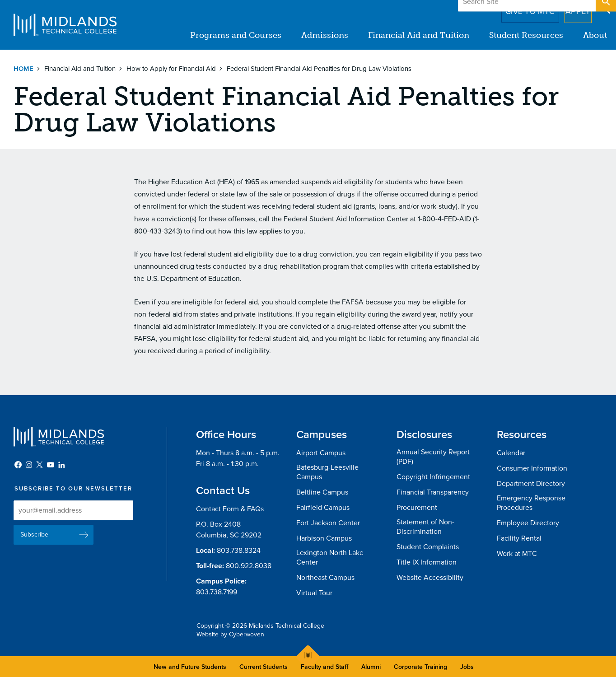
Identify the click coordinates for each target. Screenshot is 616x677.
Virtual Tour (314, 593)
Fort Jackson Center (328, 523)
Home (23, 69)
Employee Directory (528, 523)
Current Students (264, 667)
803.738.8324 (239, 551)
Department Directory (531, 484)
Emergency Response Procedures (531, 503)
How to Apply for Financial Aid (171, 69)
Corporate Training (420, 667)
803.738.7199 (217, 592)
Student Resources (526, 35)
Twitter (40, 465)
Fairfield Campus (323, 508)
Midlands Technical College (65, 25)
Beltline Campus (322, 492)
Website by (230, 634)
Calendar (511, 453)
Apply (572, 9)
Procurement (417, 508)
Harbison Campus (324, 538)
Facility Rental (519, 538)
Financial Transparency (433, 492)
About (595, 35)
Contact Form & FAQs (230, 509)
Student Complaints (428, 547)
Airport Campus (321, 453)
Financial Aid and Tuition (419, 35)
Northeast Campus (325, 578)
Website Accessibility (430, 578)
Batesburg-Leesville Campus (327, 472)
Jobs (467, 667)
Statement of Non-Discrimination (425, 527)
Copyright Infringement (433, 477)
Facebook (18, 465)
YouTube (51, 465)
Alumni (371, 667)
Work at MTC (517, 554)
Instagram (29, 465)
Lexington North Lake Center (330, 558)
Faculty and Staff (324, 667)
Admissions (325, 35)
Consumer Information (532, 468)
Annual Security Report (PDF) (433, 457)
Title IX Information (427, 562)
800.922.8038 (249, 566)
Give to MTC (517, 9)
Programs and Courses (236, 35)
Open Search (605, 9)
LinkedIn (61, 465)
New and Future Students (190, 667)
